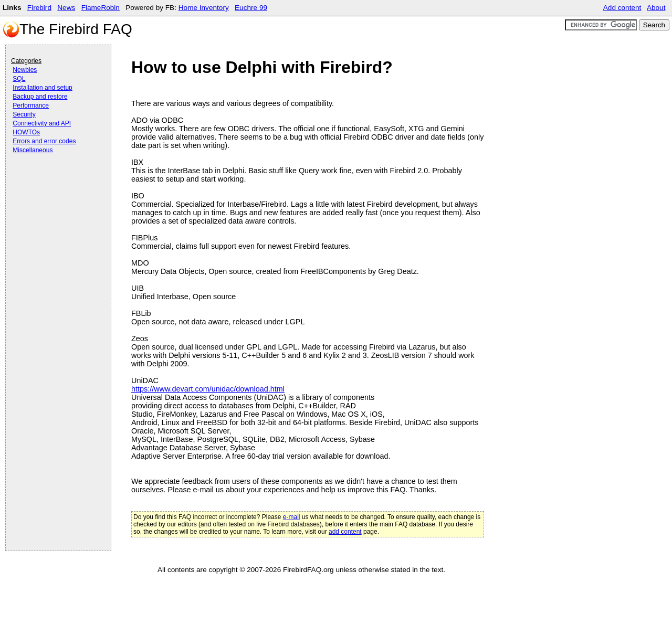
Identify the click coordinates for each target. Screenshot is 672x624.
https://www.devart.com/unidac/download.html (208, 389)
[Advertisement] (53, 185)
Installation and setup (42, 88)
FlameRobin (101, 8)
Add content (622, 8)
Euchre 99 (251, 8)
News (66, 8)
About (656, 8)
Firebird (39, 8)
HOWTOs (26, 132)
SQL (19, 79)
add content (345, 532)
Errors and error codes (44, 141)
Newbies (25, 70)
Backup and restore (40, 97)
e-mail (292, 517)
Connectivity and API (42, 123)
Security (24, 114)
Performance (31, 105)
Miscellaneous (33, 150)
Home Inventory (204, 8)
